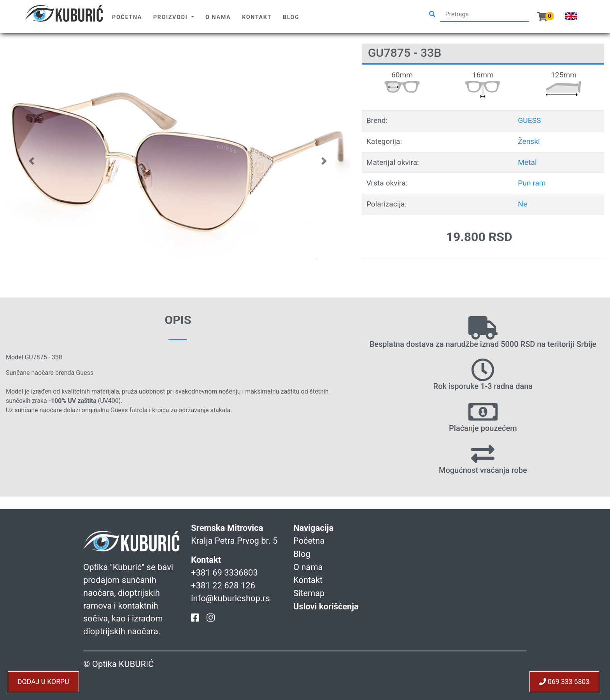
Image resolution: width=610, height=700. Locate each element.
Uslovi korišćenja (326, 605)
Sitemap (309, 592)
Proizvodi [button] (172, 17)
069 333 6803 (564, 682)
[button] (32, 161)
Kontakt (257, 17)
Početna (127, 17)
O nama (218, 17)
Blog (291, 17)
